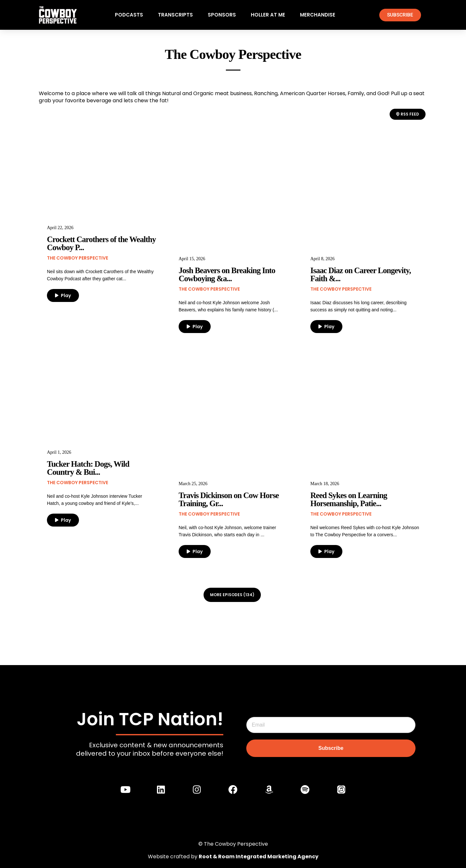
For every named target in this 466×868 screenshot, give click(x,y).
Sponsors (222, 15)
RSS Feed (408, 114)
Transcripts (175, 15)
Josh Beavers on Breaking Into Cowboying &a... (227, 274)
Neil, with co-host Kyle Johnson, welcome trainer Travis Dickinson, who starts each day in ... (227, 531)
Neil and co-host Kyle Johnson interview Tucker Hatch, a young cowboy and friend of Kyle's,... (94, 500)
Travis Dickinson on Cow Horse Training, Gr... (229, 499)
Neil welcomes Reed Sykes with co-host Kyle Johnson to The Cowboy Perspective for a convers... (365, 531)
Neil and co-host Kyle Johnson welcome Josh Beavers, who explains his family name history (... (228, 306)
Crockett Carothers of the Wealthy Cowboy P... (101, 243)
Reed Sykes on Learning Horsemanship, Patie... (349, 499)
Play (63, 295)
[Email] (331, 725)
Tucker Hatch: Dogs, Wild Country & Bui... (88, 468)
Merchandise (318, 15)
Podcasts (129, 15)
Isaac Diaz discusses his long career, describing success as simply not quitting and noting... (358, 306)
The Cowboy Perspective (78, 258)
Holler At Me (268, 15)
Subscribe (331, 748)
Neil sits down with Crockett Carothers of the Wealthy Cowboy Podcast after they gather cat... (100, 275)
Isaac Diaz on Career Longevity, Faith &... (361, 274)
